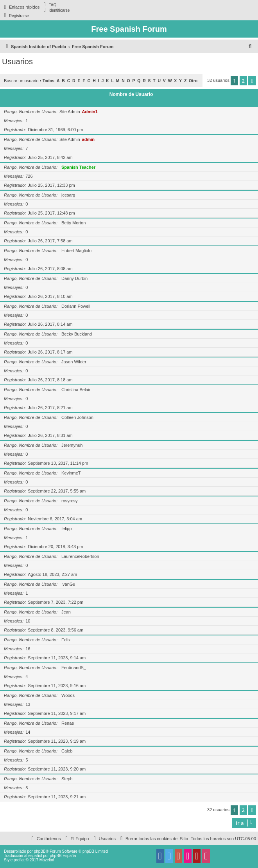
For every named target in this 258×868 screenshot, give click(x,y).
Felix (66, 640)
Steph (67, 779)
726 (29, 176)
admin (88, 139)
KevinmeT (71, 473)
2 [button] (243, 81)
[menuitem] (49, 5)
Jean (66, 612)
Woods (68, 695)
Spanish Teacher (78, 167)
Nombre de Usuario (131, 94)
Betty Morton (73, 223)
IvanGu (68, 584)
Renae (68, 723)
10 (28, 621)
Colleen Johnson (77, 417)
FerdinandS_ (74, 668)
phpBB (40, 851)
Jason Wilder (74, 362)
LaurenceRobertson (80, 556)
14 (28, 732)
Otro (193, 81)
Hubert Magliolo (76, 251)
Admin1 (90, 112)
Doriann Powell (76, 306)
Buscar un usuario (21, 81)
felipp (66, 529)
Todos (49, 81)
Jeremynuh (72, 445)
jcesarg (68, 195)
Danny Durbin (74, 278)
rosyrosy (70, 501)
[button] (252, 81)
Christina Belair (76, 390)
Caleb (67, 751)
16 (28, 649)
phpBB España (63, 856)
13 (28, 704)
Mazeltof (47, 860)
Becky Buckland (77, 334)
